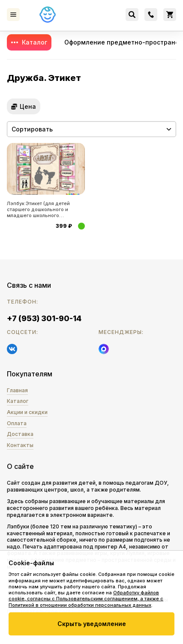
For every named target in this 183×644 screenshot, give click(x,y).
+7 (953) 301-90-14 (44, 318)
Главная (17, 390)
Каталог (34, 42)
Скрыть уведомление (92, 624)
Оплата (17, 423)
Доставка (20, 434)
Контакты (20, 445)
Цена (28, 106)
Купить (81, 226)
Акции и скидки (27, 412)
